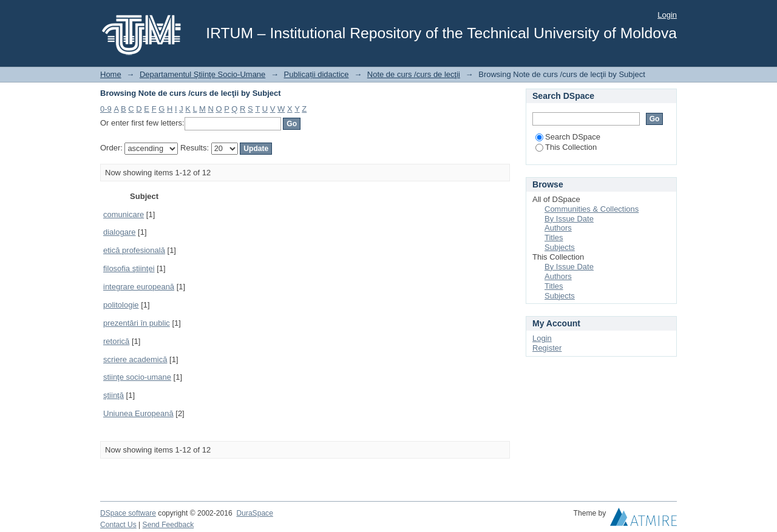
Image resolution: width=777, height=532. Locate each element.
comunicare (124, 214)
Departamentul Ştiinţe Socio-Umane (202, 74)
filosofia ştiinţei (129, 268)
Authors (558, 228)
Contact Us (118, 525)
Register (547, 348)
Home (111, 74)
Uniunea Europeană (138, 413)
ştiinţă (114, 395)
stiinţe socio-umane (137, 377)
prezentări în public (137, 323)
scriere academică (135, 359)
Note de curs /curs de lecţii (414, 74)
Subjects (560, 247)
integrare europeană (139, 287)
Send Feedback (168, 525)
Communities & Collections (592, 209)
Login (667, 15)
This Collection (566, 147)
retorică (116, 341)
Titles (554, 237)
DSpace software (128, 513)
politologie (121, 305)
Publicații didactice (317, 74)
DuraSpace (254, 513)
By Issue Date (569, 219)
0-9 (106, 109)
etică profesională (134, 250)
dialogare (120, 232)
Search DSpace (568, 137)
